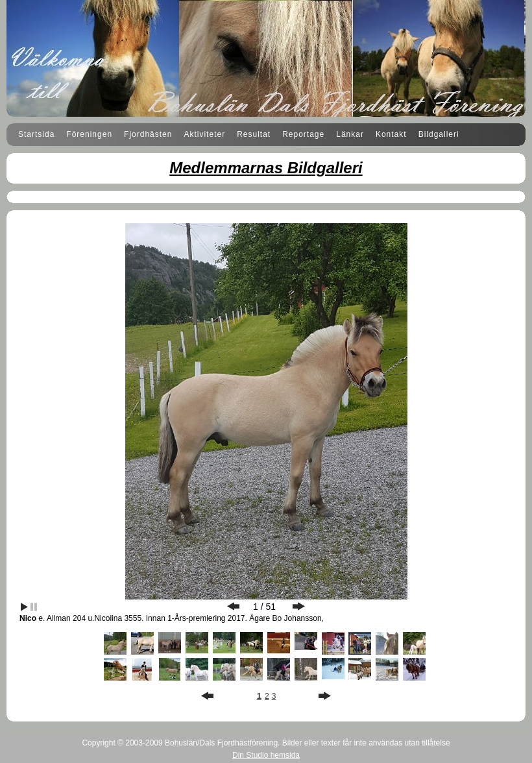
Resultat (254, 134)
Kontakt (391, 134)
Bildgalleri (439, 134)
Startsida (36, 134)
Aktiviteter (204, 134)
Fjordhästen (148, 134)
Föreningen (89, 134)
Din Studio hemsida (266, 755)
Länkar (350, 134)
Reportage (303, 134)
